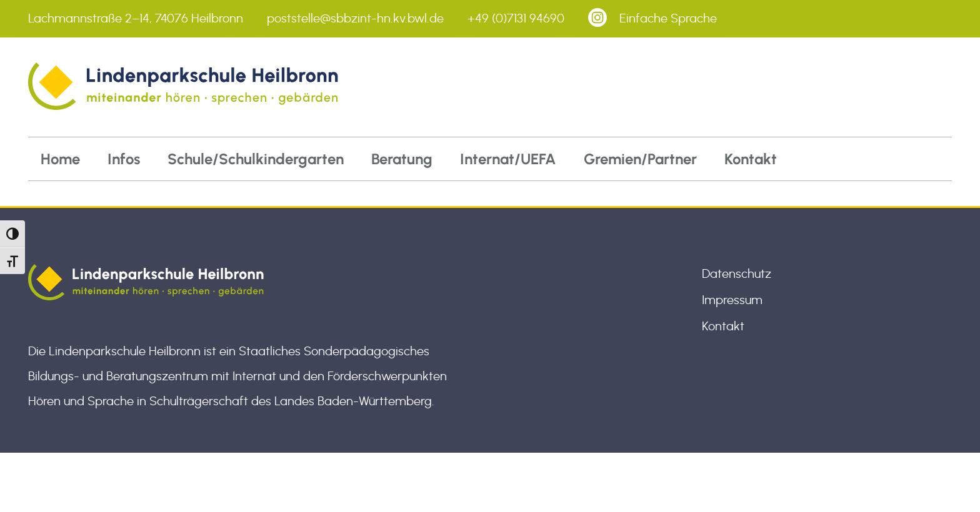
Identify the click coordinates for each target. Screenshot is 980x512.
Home (60, 159)
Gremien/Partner (640, 159)
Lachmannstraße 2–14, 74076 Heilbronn (136, 19)
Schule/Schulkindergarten (256, 159)
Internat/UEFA (508, 159)
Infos (124, 159)
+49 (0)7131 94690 (516, 19)
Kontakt (751, 159)
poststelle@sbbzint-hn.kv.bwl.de (355, 19)
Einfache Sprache (668, 19)
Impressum (732, 300)
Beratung (402, 159)
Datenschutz (737, 274)
